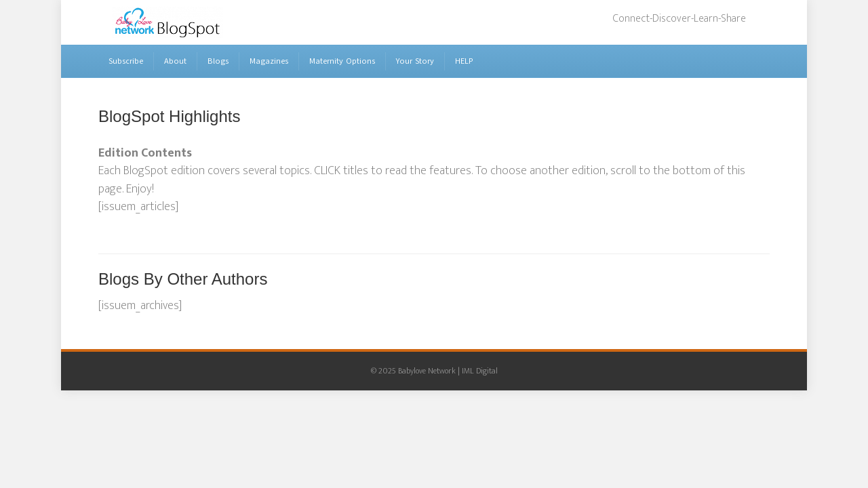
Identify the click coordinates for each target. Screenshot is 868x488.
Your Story (415, 61)
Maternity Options (342, 61)
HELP (464, 61)
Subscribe (126, 61)
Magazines (269, 61)
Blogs (218, 61)
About (175, 61)
